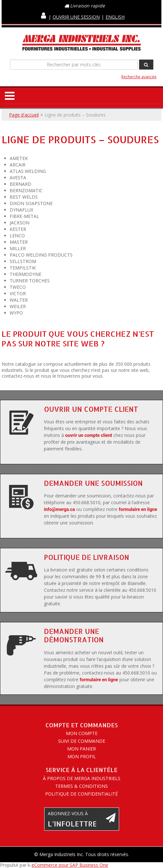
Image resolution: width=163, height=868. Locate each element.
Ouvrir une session (76, 17)
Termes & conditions (81, 786)
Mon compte (82, 733)
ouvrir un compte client (89, 435)
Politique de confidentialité (81, 794)
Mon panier (81, 749)
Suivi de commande (82, 741)
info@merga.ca (59, 509)
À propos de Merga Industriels (82, 778)
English (115, 17)
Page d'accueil (24, 115)
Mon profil (82, 756)
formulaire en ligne (138, 509)
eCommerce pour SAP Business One (70, 865)
